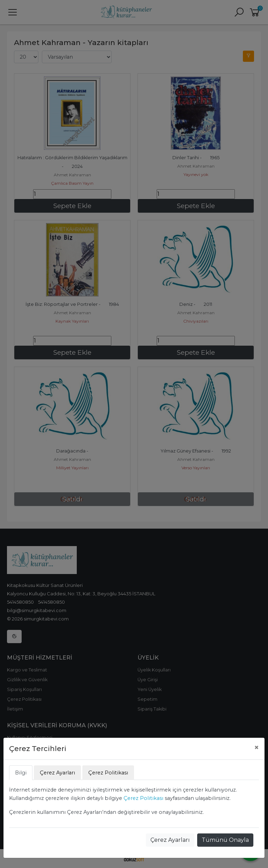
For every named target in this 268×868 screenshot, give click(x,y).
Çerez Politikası (143, 798)
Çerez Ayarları (170, 840)
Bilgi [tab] (21, 773)
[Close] (256, 748)
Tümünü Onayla (225, 840)
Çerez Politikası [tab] (108, 773)
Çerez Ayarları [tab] (57, 773)
